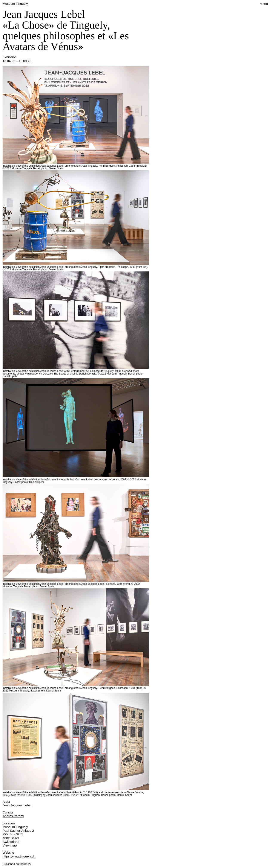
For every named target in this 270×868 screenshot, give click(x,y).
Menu (264, 4)
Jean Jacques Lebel (17, 805)
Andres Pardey (13, 816)
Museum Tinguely (15, 4)
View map (10, 845)
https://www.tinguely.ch (19, 856)
